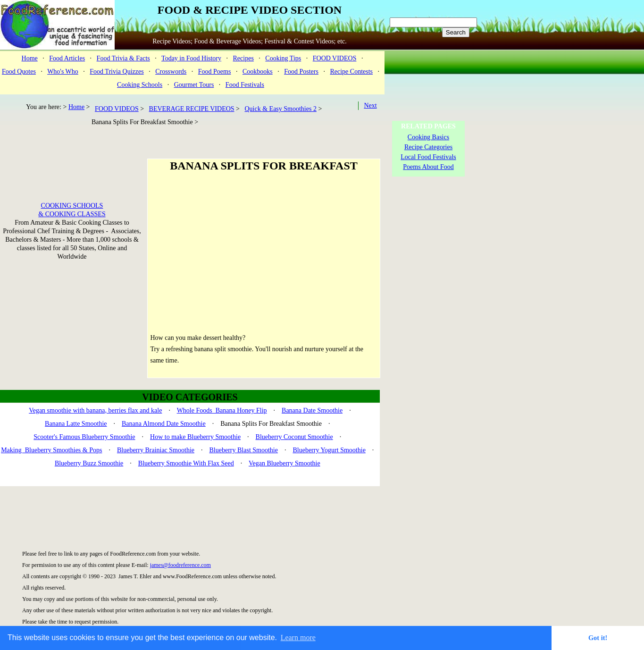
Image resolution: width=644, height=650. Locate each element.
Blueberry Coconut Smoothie (294, 437)
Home (30, 58)
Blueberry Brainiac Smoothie (156, 450)
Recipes (243, 58)
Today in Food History (191, 58)
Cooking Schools (140, 85)
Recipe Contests (351, 72)
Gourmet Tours (194, 85)
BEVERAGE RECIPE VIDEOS (192, 109)
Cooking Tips (283, 58)
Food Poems (215, 72)
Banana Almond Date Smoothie (164, 424)
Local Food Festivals (428, 157)
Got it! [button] (598, 638)
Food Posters (301, 72)
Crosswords (171, 72)
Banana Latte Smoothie (76, 424)
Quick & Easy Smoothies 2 (280, 109)
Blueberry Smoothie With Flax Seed (186, 463)
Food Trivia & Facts (123, 58)
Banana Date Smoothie (312, 410)
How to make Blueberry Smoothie (195, 437)
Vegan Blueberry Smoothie (284, 463)
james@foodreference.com (180, 565)
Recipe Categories (428, 147)
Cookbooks (258, 72)
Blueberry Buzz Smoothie (89, 463)
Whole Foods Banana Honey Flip (222, 410)
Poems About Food (428, 167)
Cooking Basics (428, 137)
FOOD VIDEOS (335, 58)
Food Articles (67, 58)
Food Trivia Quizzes (117, 72)
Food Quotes (19, 72)
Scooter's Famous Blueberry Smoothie (84, 437)
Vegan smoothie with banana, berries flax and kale (95, 410)
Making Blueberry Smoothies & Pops (51, 450)
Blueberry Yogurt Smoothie (329, 450)
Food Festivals (245, 85)
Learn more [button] (298, 637)
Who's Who (63, 72)
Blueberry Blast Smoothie (244, 450)
